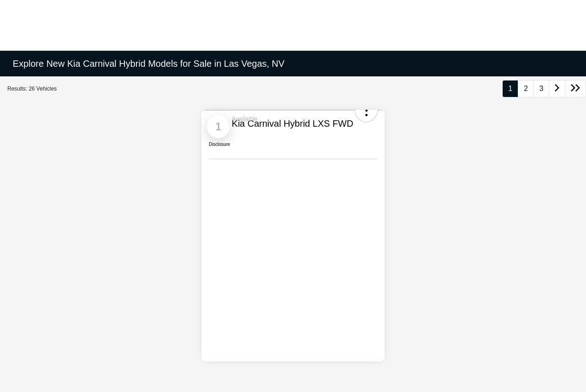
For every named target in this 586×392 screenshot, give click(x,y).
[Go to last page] (575, 89)
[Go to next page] (557, 89)
